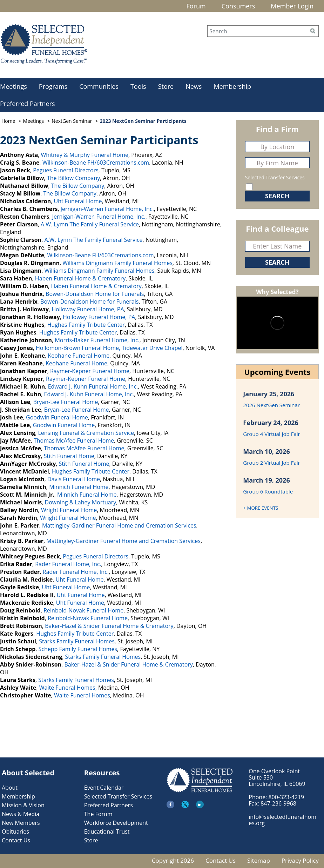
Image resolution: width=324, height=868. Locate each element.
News (194, 86)
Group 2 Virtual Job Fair (271, 463)
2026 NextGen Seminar (271, 405)
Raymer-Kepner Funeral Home (90, 371)
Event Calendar (104, 788)
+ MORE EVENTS (261, 508)
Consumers (238, 6)
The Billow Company (73, 178)
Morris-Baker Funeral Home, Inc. (97, 340)
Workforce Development (116, 823)
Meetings (34, 121)
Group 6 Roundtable (268, 491)
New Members (21, 823)
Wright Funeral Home (69, 510)
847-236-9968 (278, 803)
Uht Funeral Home (78, 201)
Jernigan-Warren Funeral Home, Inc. (107, 209)
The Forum (98, 814)
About (10, 788)
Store (166, 86)
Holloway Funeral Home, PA (88, 309)
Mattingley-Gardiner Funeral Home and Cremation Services (119, 525)
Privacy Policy (300, 860)
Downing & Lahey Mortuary (81, 502)
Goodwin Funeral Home (57, 417)
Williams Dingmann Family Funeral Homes (117, 263)
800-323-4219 (286, 797)
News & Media (21, 814)
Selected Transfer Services (275, 177)
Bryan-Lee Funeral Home (65, 402)
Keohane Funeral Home (79, 356)
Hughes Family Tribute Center (86, 325)
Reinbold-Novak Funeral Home (83, 610)
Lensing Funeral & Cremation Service (86, 433)
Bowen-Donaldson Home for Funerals (95, 294)
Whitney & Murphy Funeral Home (85, 155)
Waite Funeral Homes (67, 688)
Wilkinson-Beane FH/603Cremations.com (96, 163)
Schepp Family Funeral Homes (78, 649)
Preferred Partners (109, 805)
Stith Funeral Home (69, 456)
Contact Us (16, 840)
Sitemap (259, 860)
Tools (138, 86)
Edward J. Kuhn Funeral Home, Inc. (93, 386)
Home (8, 121)
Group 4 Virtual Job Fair (271, 434)
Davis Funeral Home (74, 479)
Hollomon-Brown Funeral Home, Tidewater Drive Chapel (109, 348)
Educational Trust (107, 831)
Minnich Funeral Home (79, 487)
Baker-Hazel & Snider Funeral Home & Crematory (109, 626)
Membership (232, 86)
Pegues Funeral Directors (66, 170)
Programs (53, 86)
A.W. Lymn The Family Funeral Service (90, 224)
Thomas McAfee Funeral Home (74, 440)
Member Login (292, 6)
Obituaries (15, 831)
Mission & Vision (23, 805)
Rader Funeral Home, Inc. (68, 564)
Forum (196, 6)
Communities (99, 86)
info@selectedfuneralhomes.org (282, 820)
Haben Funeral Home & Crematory (80, 278)
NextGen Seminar (72, 121)
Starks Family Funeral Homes (77, 641)
